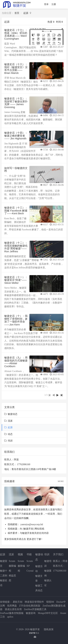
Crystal (30, 571)
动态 (8, 434)
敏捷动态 (11, 414)
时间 (59, 22)
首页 (17, 13)
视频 (20, 554)
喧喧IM (50, 602)
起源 (26, 13)
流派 (8, 421)
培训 (8, 441)
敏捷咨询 (31, 613)
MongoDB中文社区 (48, 613)
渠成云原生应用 (13, 609)
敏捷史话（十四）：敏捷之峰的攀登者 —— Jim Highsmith (16, 136)
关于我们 (58, 554)
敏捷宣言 (4, 563)
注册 (54, 4)
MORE (61, 481)
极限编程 (12, 568)
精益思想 (12, 578)
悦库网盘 (12, 606)
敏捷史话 (4, 583)
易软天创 (18, 602)
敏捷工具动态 (39, 588)
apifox (10, 617)
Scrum (12, 561)
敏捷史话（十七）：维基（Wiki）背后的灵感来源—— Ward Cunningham (16, 34)
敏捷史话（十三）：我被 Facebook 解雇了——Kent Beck (16, 210)
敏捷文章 (39, 578)
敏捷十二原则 (4, 573)
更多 (29, 539)
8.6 (34, 633)
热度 (50, 22)
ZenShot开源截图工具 (35, 609)
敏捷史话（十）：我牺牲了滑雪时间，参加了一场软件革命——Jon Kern (16, 320)
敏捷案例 (48, 573)
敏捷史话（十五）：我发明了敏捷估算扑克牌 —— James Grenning (16, 103)
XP (28, 566)
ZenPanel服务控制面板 (12, 613)
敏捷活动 (39, 569)
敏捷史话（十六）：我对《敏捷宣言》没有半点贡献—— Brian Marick (16, 69)
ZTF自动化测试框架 (30, 606)
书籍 (29, 554)
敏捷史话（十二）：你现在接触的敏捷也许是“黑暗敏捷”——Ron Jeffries (16, 247)
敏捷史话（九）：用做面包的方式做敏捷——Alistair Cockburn (16, 362)
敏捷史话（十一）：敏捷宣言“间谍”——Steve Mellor (16, 280)
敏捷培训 (48, 563)
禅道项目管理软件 (34, 602)
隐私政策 (49, 629)
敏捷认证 (48, 583)
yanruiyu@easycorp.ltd (32, 524)
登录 (46, 4)
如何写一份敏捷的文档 (16, 169)
